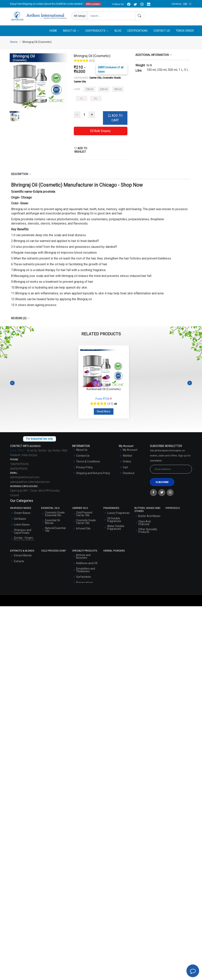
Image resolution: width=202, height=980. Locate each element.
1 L (81, 100)
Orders (127, 463)
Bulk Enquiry (101, 133)
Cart (125, 469)
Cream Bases (22, 515)
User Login (185, 16)
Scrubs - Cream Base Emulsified (24, 541)
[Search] (140, 16)
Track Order (185, 32)
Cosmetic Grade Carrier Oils (86, 523)
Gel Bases (20, 520)
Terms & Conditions (88, 463)
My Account (130, 452)
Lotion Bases (22, 526)
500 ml (118, 91)
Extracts (19, 563)
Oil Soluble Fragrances (114, 521)
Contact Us (162, 32)
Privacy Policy (84, 469)
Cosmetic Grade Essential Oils (55, 516)
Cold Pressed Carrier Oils (84, 516)
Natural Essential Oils (55, 531)
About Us (82, 452)
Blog (118, 32)
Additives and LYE (87, 565)
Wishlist (127, 457)
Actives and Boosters (83, 558)
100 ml (90, 91)
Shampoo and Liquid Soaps (23, 533)
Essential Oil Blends (52, 523)
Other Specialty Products (148, 532)
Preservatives (85, 584)
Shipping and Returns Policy (93, 475)
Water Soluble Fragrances (116, 529)
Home (53, 32)
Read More (104, 413)
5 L (96, 100)
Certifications (137, 32)
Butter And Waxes (149, 518)
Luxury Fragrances (118, 515)
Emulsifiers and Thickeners (86, 572)
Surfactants (84, 578)
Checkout (129, 475)
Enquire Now (162, 16)
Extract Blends (23, 557)
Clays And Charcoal (144, 524)
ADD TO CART (115, 120)
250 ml (104, 91)
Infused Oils (83, 530)
